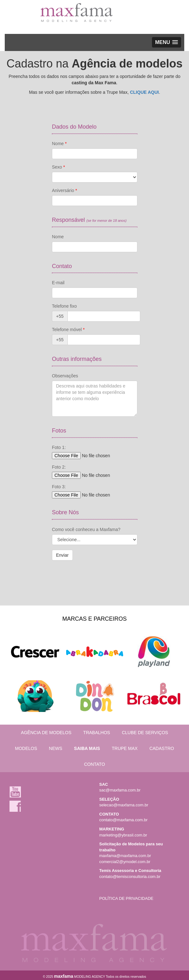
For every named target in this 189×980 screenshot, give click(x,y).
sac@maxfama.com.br (120, 790)
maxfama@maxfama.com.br (125, 856)
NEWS (56, 748)
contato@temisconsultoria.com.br (130, 877)
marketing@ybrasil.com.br (123, 835)
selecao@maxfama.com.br (124, 805)
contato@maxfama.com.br (124, 820)
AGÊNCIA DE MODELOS (46, 733)
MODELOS (26, 748)
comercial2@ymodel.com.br (125, 862)
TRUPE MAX (125, 748)
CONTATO (94, 764)
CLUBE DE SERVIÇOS (145, 733)
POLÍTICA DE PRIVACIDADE (126, 898)
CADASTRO (162, 748)
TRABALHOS (97, 733)
